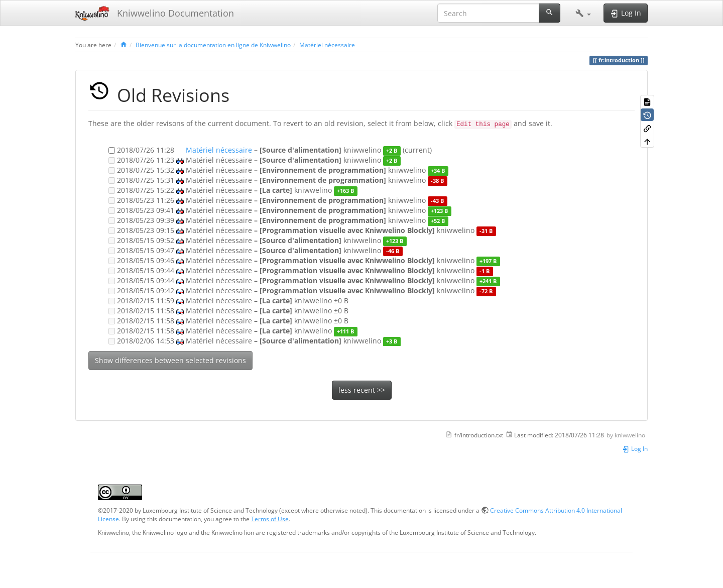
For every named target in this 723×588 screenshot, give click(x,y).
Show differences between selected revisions (170, 360)
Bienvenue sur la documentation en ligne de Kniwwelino (213, 45)
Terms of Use (270, 519)
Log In (635, 448)
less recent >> (362, 390)
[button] (583, 13)
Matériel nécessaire (327, 45)
